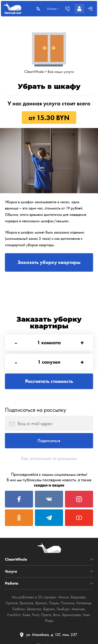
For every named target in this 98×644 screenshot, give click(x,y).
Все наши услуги (61, 72)
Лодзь (54, 603)
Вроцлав (26, 603)
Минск (64, 597)
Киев (26, 615)
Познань (68, 603)
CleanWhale (34, 72)
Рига (35, 615)
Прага (46, 615)
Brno (57, 615)
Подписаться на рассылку (35, 410)
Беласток (34, 609)
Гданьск (41, 603)
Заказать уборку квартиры (49, 262)
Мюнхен (78, 609)
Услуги (11, 572)
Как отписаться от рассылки (49, 458)
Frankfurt (14, 615)
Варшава (78, 597)
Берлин (49, 609)
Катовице (84, 603)
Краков (12, 603)
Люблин (19, 609)
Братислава (71, 615)
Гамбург (63, 609)
